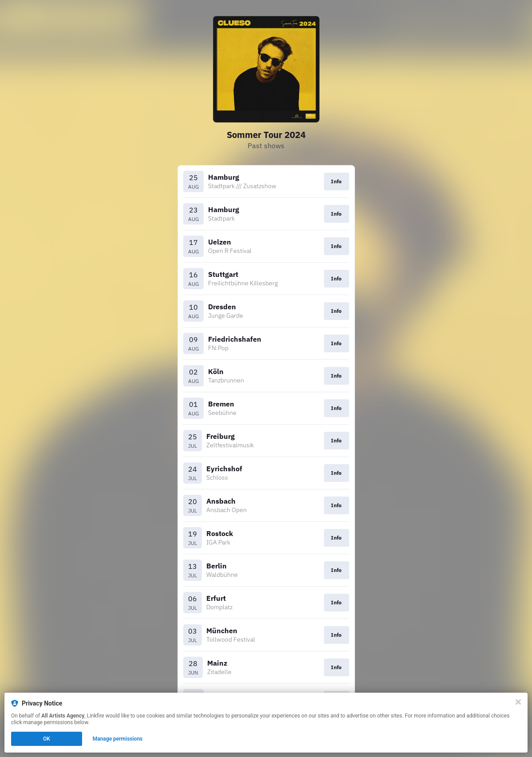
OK (47, 739)
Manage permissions (118, 739)
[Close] (518, 702)
